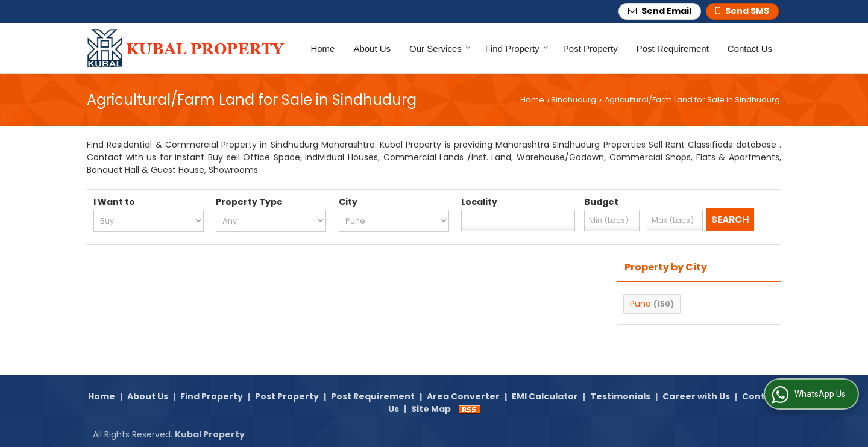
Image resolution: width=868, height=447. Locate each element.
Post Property (590, 48)
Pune (640, 304)
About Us (372, 48)
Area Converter (463, 396)
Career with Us (696, 396)
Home (322, 48)
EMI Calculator (545, 396)
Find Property (517, 48)
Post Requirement (673, 48)
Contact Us (750, 48)
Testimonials (620, 396)
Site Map (431, 409)
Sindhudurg (574, 100)
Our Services (440, 48)
